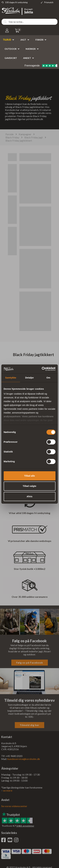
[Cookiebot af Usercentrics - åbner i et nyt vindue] (42, 369)
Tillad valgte (29, 486)
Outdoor (11, 49)
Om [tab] (48, 378)
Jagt (23, 40)
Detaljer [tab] (29, 378)
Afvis (29, 496)
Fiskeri (39, 40)
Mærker (31, 49)
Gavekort (11, 58)
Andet (27, 58)
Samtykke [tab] (11, 378)
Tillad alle (29, 476)
